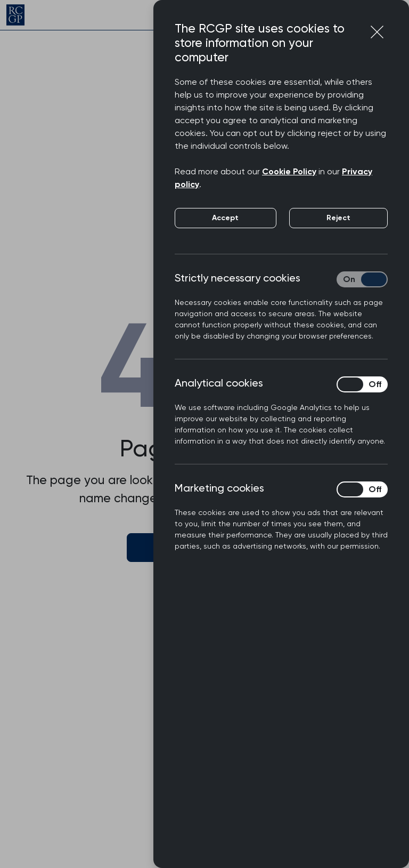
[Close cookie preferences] (377, 32)
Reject (338, 218)
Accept (225, 218)
